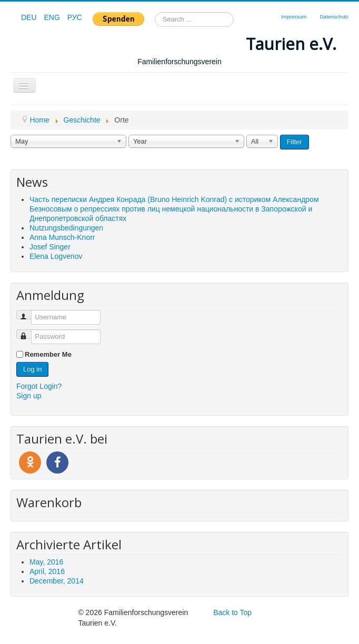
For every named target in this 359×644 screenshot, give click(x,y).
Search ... (155, 12)
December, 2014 (57, 581)
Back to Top (232, 612)
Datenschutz (334, 17)
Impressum (294, 17)
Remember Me (48, 354)
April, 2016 (47, 571)
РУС (75, 17)
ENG (53, 17)
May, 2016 (46, 562)
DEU (30, 17)
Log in (32, 369)
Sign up (29, 396)
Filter (295, 142)
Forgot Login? (39, 386)
